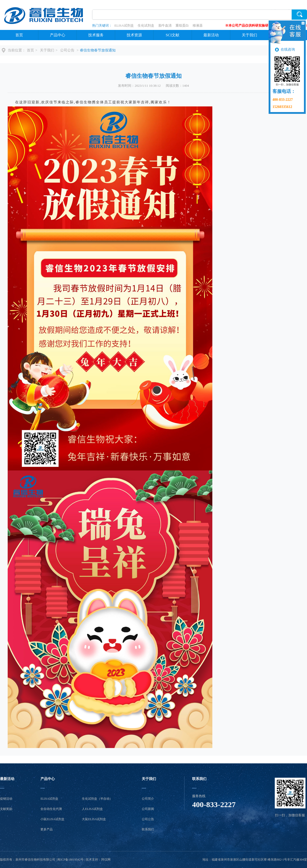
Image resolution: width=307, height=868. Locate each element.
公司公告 (68, 50)
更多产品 (47, 829)
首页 (19, 35)
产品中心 (58, 35)
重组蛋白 (182, 25)
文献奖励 (6, 809)
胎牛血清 (165, 25)
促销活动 (6, 799)
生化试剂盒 (146, 25)
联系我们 (148, 829)
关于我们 (249, 35)
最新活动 (211, 35)
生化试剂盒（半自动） (97, 799)
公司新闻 (148, 809)
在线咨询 (288, 50)
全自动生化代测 (51, 809)
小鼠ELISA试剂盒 (52, 819)
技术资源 (134, 35)
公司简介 (148, 799)
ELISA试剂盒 (124, 25)
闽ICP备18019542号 (70, 860)
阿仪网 (106, 860)
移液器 (198, 25)
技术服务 (96, 35)
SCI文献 (173, 35)
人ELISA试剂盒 (92, 809)
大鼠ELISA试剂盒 (94, 819)
